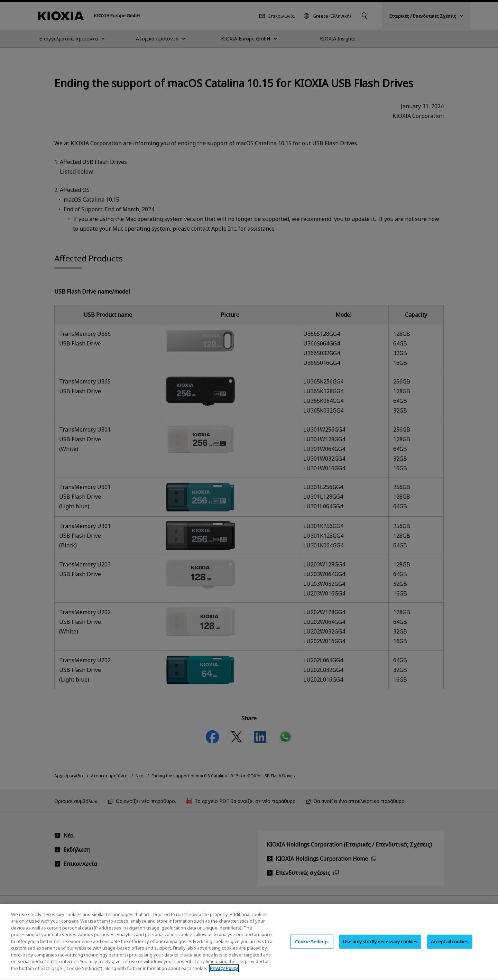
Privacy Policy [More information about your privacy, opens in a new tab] (224, 974)
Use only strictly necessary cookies (380, 947)
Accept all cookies (450, 947)
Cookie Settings (312, 947)
